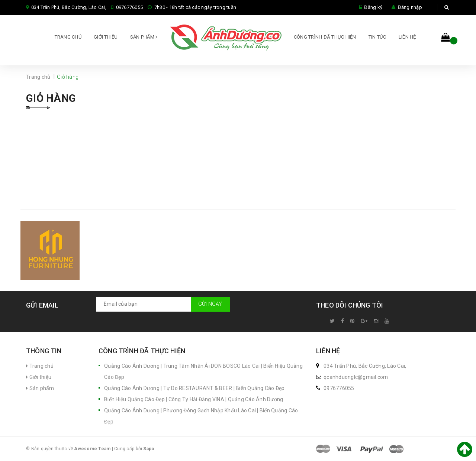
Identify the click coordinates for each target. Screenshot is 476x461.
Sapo (149, 449)
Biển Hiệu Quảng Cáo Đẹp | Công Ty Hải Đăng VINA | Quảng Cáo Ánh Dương (194, 399)
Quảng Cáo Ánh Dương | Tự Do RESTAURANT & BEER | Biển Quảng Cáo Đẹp (194, 388)
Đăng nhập (410, 7)
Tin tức (377, 37)
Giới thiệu (106, 37)
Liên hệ (407, 37)
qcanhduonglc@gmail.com (356, 377)
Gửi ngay (210, 304)
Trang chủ (68, 37)
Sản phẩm (144, 37)
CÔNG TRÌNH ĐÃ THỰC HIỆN (325, 37)
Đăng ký (373, 7)
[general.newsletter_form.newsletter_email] (163, 304)
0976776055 (130, 7)
